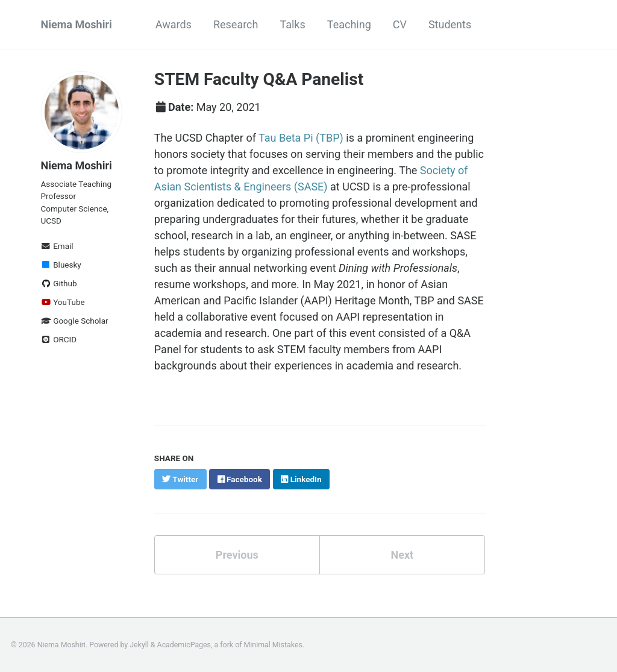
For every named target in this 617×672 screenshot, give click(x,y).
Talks (292, 24)
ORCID (59, 339)
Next (402, 555)
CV (400, 24)
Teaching (349, 24)
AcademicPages (184, 645)
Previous (237, 555)
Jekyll (139, 645)
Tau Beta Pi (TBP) (301, 138)
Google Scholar (75, 321)
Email (57, 246)
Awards (174, 24)
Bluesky (61, 265)
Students (450, 24)
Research (236, 24)
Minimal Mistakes (273, 645)
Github (59, 283)
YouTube (63, 302)
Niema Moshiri (77, 24)
